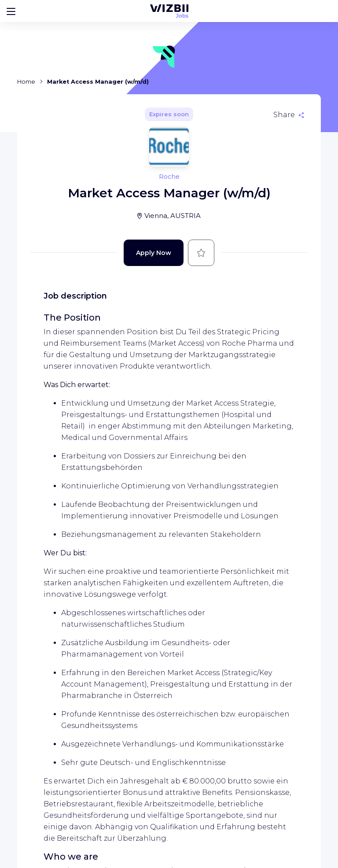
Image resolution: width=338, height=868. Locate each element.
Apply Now (154, 253)
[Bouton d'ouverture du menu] (11, 11)
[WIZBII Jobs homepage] (169, 11)
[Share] (289, 115)
